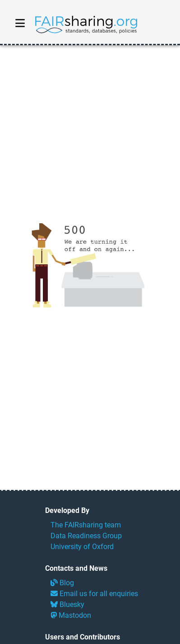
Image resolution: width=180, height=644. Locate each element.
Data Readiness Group (86, 536)
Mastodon (71, 615)
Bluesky (67, 604)
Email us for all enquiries (94, 594)
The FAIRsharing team (86, 525)
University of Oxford (82, 547)
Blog (62, 583)
